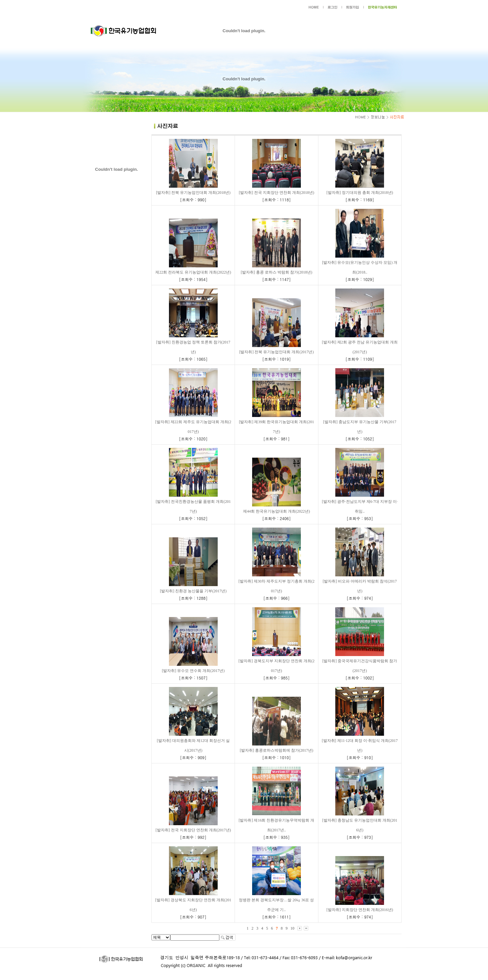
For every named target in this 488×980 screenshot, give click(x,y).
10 (292, 928)
